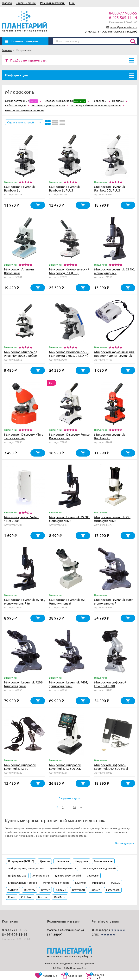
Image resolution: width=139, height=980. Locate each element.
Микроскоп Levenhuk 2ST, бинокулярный (113, 519)
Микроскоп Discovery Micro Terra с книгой (24, 436)
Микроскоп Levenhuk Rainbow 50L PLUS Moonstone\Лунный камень (114, 190)
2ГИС (95, 934)
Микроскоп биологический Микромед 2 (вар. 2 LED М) (69, 354)
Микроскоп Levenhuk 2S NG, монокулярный (69, 519)
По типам (118, 101)
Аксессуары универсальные (48, 105)
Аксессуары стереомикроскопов (25, 110)
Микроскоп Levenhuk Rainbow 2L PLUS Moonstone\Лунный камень (69, 190)
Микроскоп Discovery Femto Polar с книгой (69, 436)
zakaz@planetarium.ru (123, 27)
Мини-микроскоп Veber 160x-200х (21, 519)
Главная (7, 3)
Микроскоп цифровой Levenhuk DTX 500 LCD (65, 767)
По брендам (99, 101)
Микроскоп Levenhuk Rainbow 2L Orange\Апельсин (110, 438)
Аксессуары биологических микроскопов (96, 105)
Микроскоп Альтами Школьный (19, 271)
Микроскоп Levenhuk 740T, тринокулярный (69, 684)
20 (74, 807)
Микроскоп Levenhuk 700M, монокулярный (114, 601)
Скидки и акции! (26, 3)
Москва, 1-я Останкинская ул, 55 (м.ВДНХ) (112, 31)
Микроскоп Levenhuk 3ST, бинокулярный (68, 601)
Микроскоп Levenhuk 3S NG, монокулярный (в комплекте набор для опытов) (25, 605)
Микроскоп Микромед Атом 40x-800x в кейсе (21, 354)
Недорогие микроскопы (58, 101)
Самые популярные (17, 101)
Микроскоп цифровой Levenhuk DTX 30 (20, 767)
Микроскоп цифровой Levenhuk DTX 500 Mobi (111, 767)
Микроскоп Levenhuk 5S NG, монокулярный (115, 271)
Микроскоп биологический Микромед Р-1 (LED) (69, 271)
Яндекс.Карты (101, 930)
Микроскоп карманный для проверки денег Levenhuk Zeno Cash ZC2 (114, 355)
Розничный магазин (53, 3)
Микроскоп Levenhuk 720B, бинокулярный (24, 684)
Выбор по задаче (15, 105)
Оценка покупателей (21, 122)
